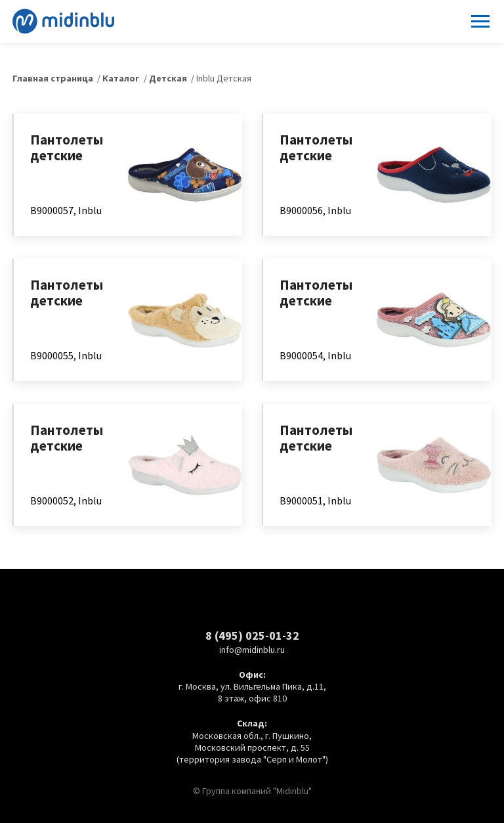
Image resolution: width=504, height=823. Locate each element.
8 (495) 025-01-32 (252, 635)
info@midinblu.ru (252, 650)
